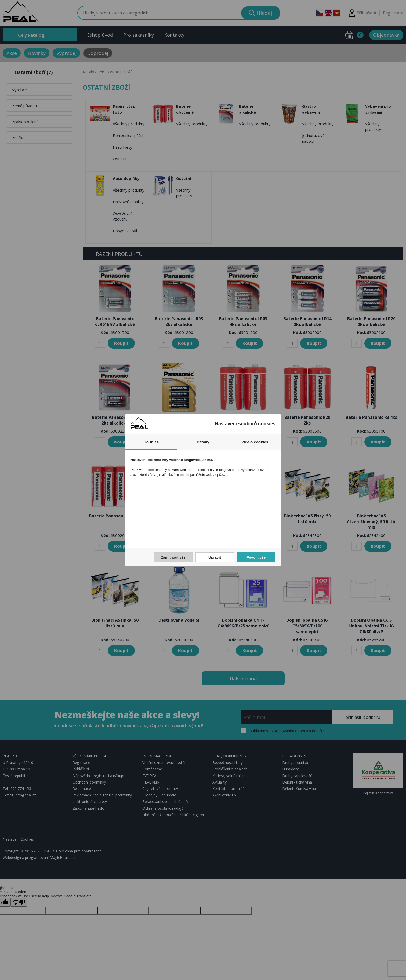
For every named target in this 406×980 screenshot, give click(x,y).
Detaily (203, 442)
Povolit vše (256, 557)
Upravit (215, 557)
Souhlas (151, 442)
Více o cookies (255, 442)
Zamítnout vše (173, 557)
